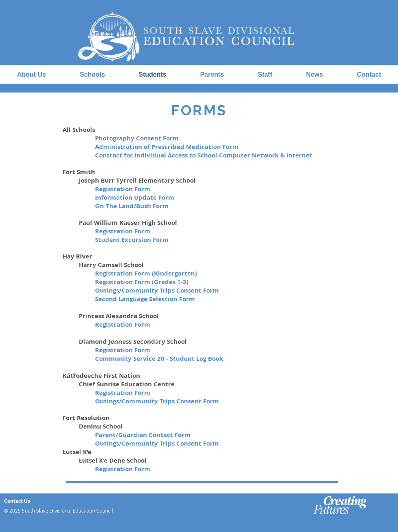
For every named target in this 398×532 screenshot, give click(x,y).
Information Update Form (135, 197)
